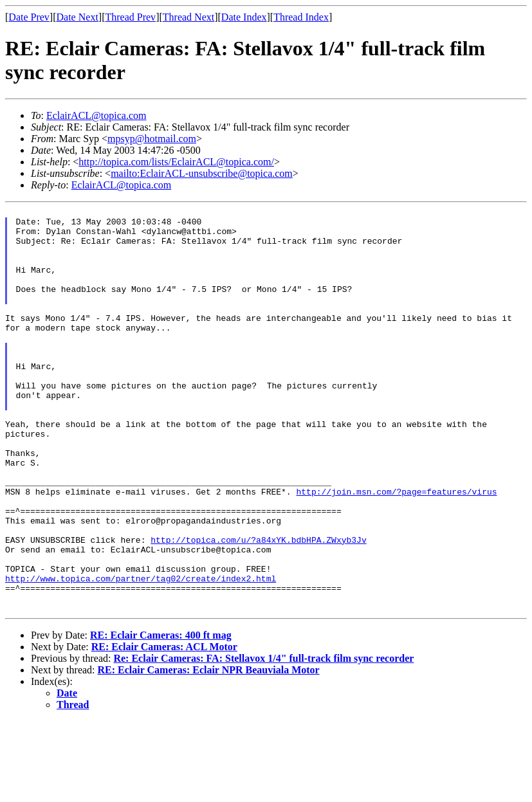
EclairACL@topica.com (96, 115)
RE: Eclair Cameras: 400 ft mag (161, 716)
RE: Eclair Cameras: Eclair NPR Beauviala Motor (209, 751)
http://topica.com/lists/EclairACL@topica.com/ (176, 162)
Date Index (244, 17)
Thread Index (301, 17)
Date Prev (29, 17)
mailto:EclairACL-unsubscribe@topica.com (202, 173)
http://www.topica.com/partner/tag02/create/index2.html (141, 653)
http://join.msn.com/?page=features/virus (396, 549)
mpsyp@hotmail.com (152, 139)
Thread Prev (130, 17)
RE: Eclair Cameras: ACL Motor (164, 728)
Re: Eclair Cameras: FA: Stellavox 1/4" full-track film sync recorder (263, 739)
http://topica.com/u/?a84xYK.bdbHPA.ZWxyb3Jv (258, 607)
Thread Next (188, 17)
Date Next (78, 17)
